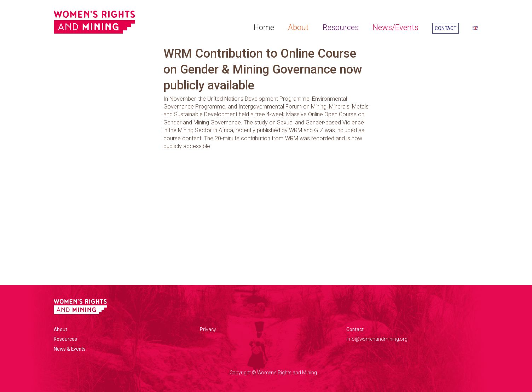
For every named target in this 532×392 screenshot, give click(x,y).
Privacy (208, 329)
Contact (446, 28)
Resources (341, 27)
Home (264, 27)
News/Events (395, 27)
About (298, 27)
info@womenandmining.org (377, 339)
